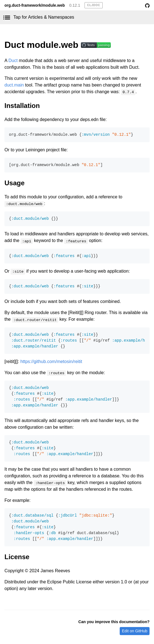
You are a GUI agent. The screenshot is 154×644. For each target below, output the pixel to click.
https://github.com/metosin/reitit (51, 362)
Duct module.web (43, 45)
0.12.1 (75, 5)
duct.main (14, 85)
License (17, 557)
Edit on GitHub (135, 631)
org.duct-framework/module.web (35, 5)
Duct (13, 61)
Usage (15, 183)
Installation (22, 106)
